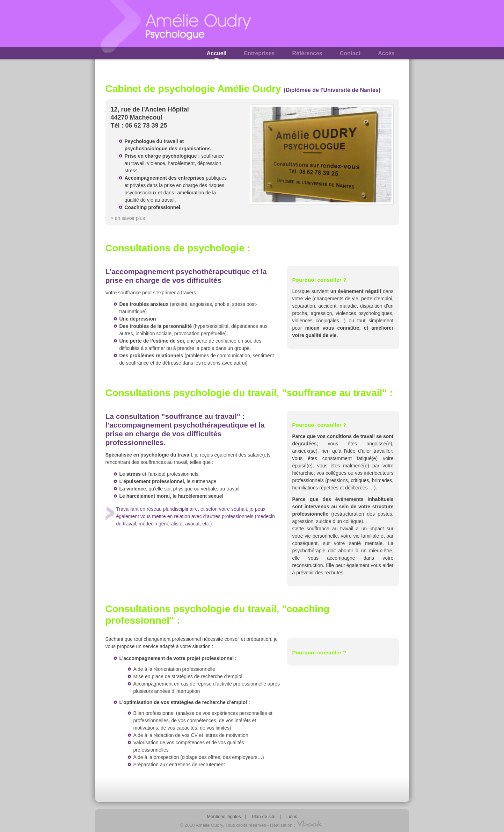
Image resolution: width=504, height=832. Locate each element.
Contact (350, 53)
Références (307, 53)
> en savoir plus (128, 218)
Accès (386, 53)
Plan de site (264, 816)
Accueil (217, 53)
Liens (292, 816)
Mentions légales (224, 816)
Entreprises (259, 53)
